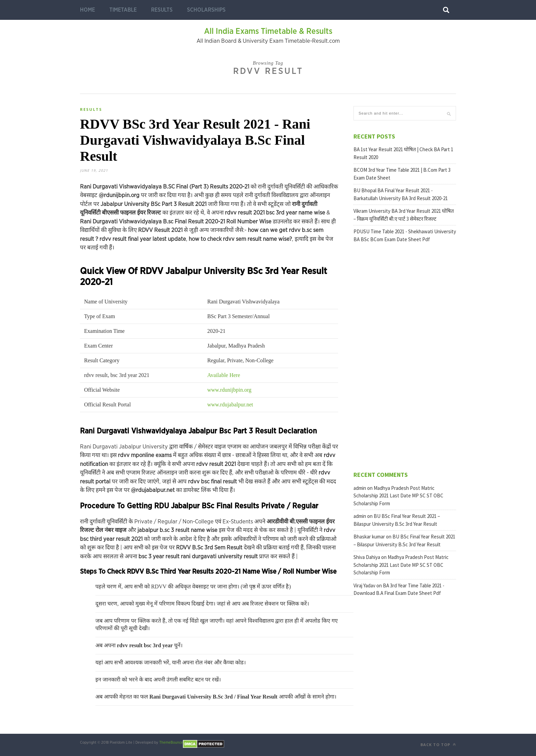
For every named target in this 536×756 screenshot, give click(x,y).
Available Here (224, 375)
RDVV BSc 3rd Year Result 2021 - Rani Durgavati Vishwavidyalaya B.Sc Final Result (195, 140)
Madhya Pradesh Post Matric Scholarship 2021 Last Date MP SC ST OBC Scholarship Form (398, 496)
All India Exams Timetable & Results (268, 31)
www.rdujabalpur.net (230, 405)
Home (88, 10)
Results (162, 10)
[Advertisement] (405, 356)
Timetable (123, 10)
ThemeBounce (171, 742)
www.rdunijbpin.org (229, 390)
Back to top (438, 745)
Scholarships (206, 10)
